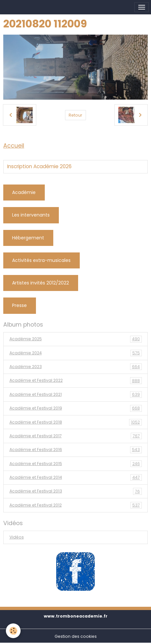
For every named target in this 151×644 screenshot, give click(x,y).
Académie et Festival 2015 (76, 464)
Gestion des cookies (76, 636)
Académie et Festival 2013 (76, 491)
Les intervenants (31, 215)
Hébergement (28, 238)
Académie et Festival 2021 (76, 394)
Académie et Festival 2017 (76, 436)
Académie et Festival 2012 (76, 505)
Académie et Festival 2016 (76, 450)
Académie (24, 192)
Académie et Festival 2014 (76, 477)
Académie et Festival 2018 (76, 422)
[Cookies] (13, 631)
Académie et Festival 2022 (76, 380)
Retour (75, 115)
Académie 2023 (76, 367)
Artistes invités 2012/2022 (41, 283)
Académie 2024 (76, 353)
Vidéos (17, 537)
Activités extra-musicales (41, 260)
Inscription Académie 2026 (39, 167)
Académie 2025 (76, 339)
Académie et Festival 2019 (76, 408)
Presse (19, 305)
